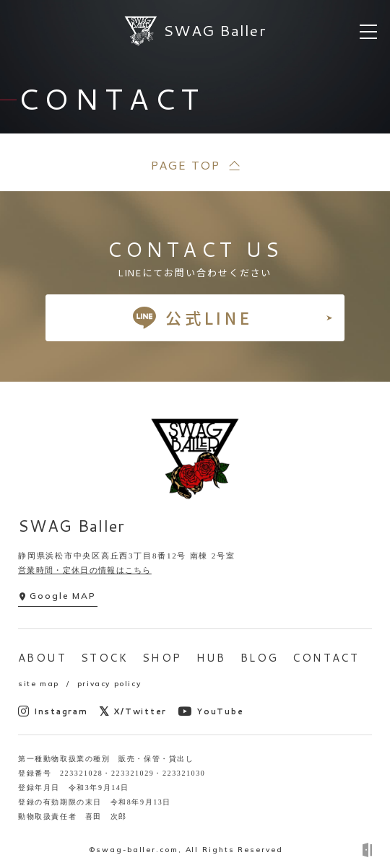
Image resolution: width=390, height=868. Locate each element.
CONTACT (326, 658)
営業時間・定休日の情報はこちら (85, 570)
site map (39, 684)
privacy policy (109, 684)
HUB (211, 658)
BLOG (260, 658)
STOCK (104, 658)
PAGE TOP (185, 165)
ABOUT (42, 658)
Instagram (53, 711)
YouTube (211, 711)
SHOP (162, 658)
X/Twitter (133, 711)
